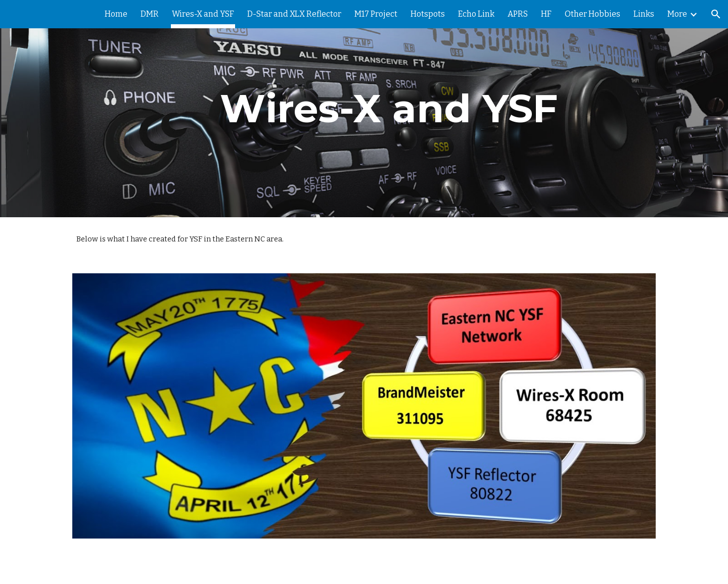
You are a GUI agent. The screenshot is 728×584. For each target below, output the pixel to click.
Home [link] (116, 14)
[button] (716, 14)
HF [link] (546, 14)
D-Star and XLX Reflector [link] (294, 14)
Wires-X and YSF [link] (203, 14)
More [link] (677, 14)
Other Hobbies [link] (593, 14)
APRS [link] (518, 14)
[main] (389, 109)
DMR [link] (150, 14)
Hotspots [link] (428, 14)
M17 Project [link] (376, 14)
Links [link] (644, 14)
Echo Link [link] (476, 14)
